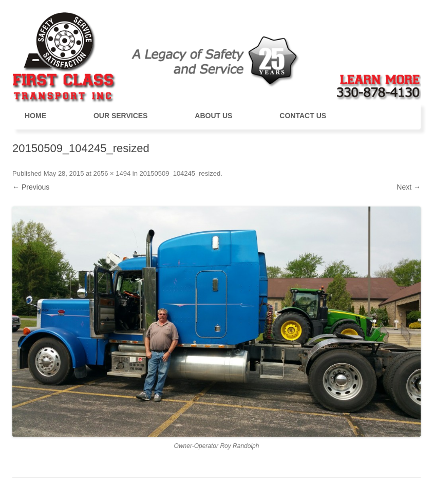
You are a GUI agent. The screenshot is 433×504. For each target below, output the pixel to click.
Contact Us (303, 116)
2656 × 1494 (112, 173)
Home (35, 116)
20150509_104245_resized (180, 173)
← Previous (31, 187)
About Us (213, 116)
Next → (409, 187)
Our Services (121, 116)
